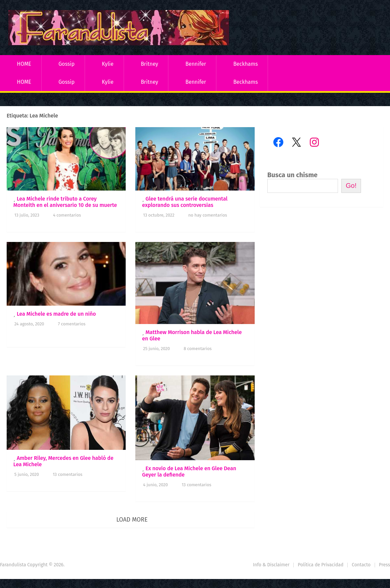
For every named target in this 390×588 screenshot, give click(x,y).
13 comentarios (67, 474)
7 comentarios (72, 324)
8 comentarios (198, 349)
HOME (24, 64)
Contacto (361, 565)
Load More (132, 520)
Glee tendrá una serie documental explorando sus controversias (185, 202)
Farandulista (13, 565)
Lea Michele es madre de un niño (56, 314)
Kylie (108, 64)
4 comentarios (67, 215)
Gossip (66, 64)
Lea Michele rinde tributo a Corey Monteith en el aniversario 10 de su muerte (65, 202)
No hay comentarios (208, 215)
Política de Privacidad (320, 565)
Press (384, 565)
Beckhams (246, 64)
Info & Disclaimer (271, 565)
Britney (149, 64)
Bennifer (196, 64)
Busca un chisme (292, 175)
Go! (351, 186)
